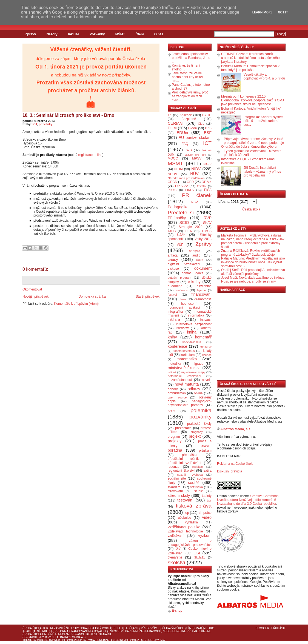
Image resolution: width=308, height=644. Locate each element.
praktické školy (199, 424)
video (207, 517)
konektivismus (192, 342)
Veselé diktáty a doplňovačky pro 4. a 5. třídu (264, 76)
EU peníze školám (195, 138)
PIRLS (189, 190)
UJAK (181, 235)
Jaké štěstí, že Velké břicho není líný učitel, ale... (188, 77)
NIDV (196, 169)
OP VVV (182, 186)
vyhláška (191, 522)
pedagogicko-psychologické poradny (190, 403)
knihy (172, 337)
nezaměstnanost (180, 380)
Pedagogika (178, 207)
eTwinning (204, 286)
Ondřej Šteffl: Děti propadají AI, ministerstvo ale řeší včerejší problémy (253, 272)
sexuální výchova (190, 475)
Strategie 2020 (191, 227)
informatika (196, 315)
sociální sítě (177, 478)
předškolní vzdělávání (184, 463)
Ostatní (202, 186)
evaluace (182, 290)
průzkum (205, 451)
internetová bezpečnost (194, 324)
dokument (203, 268)
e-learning (175, 286)
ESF (208, 133)
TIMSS (206, 231)
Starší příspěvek (148, 297)
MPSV (197, 158)
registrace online (90, 155)
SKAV (207, 223)
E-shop (177, 611)
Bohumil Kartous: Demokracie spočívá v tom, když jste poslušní (250, 68)
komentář (203, 337)
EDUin (182, 133)
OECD (172, 182)
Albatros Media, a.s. (236, 429)
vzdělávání (176, 536)
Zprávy (31, 34)
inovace (206, 320)
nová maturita (187, 384)
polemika (201, 410)
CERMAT (176, 123)
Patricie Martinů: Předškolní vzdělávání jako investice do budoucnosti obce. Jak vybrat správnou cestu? (253, 262)
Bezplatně (189, 119)
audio (196, 255)
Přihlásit (278, 628)
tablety (207, 496)
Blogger (262, 628)
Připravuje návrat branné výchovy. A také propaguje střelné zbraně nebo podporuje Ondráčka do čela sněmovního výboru (253, 143)
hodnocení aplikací (184, 307)
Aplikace (186, 115)
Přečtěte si (181, 213)
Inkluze (74, 34)
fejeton (201, 290)
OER (190, 182)
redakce (198, 467)
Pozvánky (97, 34)
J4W (162, 640)
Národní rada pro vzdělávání (186, 178)
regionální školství (181, 471)
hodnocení (189, 304)
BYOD (207, 115)
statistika (197, 487)
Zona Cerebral (99, 640)
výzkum (205, 535)
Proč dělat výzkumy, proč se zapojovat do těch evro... (190, 96)
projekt (195, 436)
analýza (194, 251)
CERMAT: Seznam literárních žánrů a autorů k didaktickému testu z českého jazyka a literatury (250, 58)
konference (177, 346)
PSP (195, 202)
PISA (208, 190)
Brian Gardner (49, 640)
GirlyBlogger (128, 640)
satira (208, 471)
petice (172, 411)
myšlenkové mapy (193, 372)
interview (182, 328)
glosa (182, 299)
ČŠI (197, 553)
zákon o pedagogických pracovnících (190, 543)
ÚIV (178, 549)
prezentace (183, 428)
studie (199, 491)
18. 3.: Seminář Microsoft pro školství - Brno (68, 115)
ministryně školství (184, 368)
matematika (187, 359)
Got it (283, 12)
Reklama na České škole (235, 464)
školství (176, 562)
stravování (175, 491)
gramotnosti (203, 299)
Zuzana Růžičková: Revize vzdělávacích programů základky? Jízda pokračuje (251, 253)
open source (177, 397)
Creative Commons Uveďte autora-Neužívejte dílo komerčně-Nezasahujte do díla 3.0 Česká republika (248, 500)
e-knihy (194, 282)
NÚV (194, 174)
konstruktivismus (184, 351)
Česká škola (251, 209)
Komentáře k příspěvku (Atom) (76, 304)
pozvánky (45, 124)
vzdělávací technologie (185, 531)
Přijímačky (177, 218)
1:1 (170, 115)
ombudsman (177, 393)
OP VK (206, 182)
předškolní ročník (183, 459)
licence (207, 355)
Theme (27, 640)
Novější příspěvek (35, 297)
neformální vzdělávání (184, 376)
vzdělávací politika (184, 527)
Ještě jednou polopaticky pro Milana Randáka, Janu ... (191, 58)
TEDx (189, 231)
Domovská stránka (92, 297)
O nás (159, 34)
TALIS (172, 231)
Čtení (139, 34)
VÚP (180, 245)
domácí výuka (192, 273)
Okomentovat (32, 289)
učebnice (184, 518)
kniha (192, 332)
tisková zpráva (194, 506)
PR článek (197, 195)
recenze (174, 467)
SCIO (184, 223)
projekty (175, 441)
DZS (208, 128)
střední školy (179, 495)
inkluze (174, 320)
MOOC (173, 158)
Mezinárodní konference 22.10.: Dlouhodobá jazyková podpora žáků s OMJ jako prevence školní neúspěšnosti (253, 100)
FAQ (185, 144)
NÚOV (172, 174)
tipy (209, 500)
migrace (197, 364)
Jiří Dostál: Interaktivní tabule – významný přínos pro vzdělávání (262, 172)
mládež (172, 372)
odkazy (194, 389)
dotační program (179, 278)
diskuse (173, 269)
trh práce (205, 513)
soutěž (194, 483)
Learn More (263, 12)
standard (174, 487)
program (174, 437)
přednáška (190, 455)
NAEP (208, 164)
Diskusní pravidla (229, 471)
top (187, 513)
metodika (174, 364)
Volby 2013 (203, 239)
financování (201, 294)
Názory (52, 34)
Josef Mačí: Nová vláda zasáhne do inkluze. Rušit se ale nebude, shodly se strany (253, 280)
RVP (208, 218)
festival (172, 295)
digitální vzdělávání (184, 264)
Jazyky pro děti (196, 155)
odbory (173, 389)
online (198, 393)
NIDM (179, 169)
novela (207, 380)
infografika (175, 312)
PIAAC (172, 190)
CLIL (201, 124)
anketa (173, 255)
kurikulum (188, 355)
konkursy (206, 347)
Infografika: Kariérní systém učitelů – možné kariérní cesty (264, 121)
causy (173, 260)
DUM (172, 128)
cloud (200, 260)
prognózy (196, 432)
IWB (189, 150)
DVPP (193, 128)
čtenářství (175, 557)
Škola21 (200, 557)
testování (185, 500)
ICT (35, 124)
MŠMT (120, 34)
